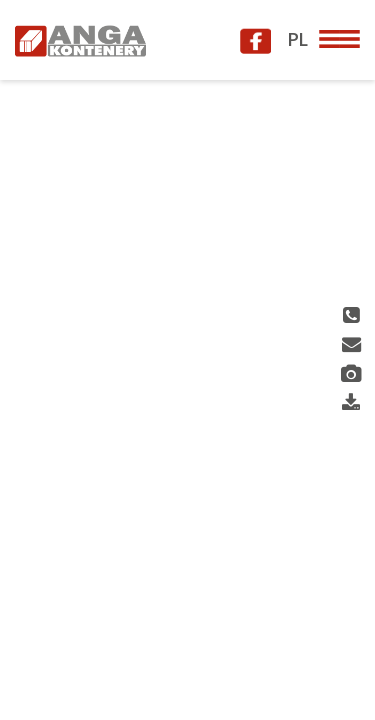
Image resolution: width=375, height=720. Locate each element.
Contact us (351, 345)
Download (351, 403)
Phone (351, 316)
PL (297, 39)
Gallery (351, 374)
